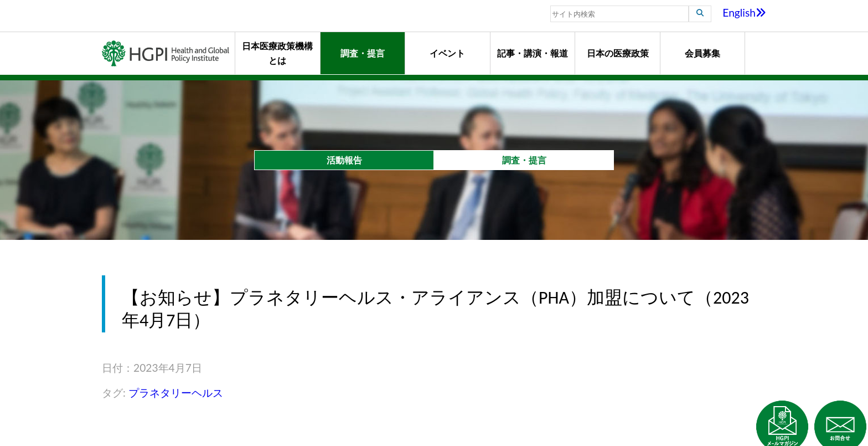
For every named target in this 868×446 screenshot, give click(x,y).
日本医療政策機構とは (277, 53)
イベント (447, 53)
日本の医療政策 (618, 53)
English (744, 12)
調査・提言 (363, 53)
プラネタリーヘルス (176, 393)
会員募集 (702, 53)
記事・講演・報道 (533, 53)
